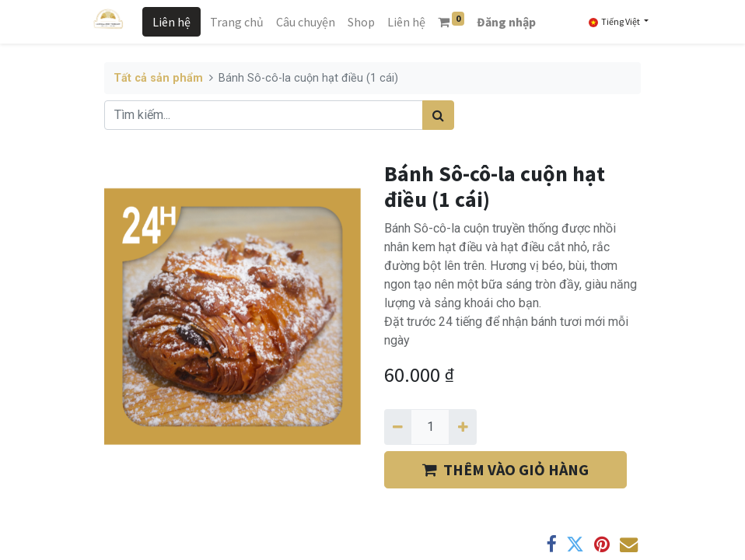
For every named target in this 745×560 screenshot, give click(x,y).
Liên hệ (171, 22)
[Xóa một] (398, 427)
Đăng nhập (506, 22)
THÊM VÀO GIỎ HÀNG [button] (505, 469)
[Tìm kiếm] (438, 115)
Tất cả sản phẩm (158, 78)
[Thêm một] (462, 427)
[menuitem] (237, 22)
